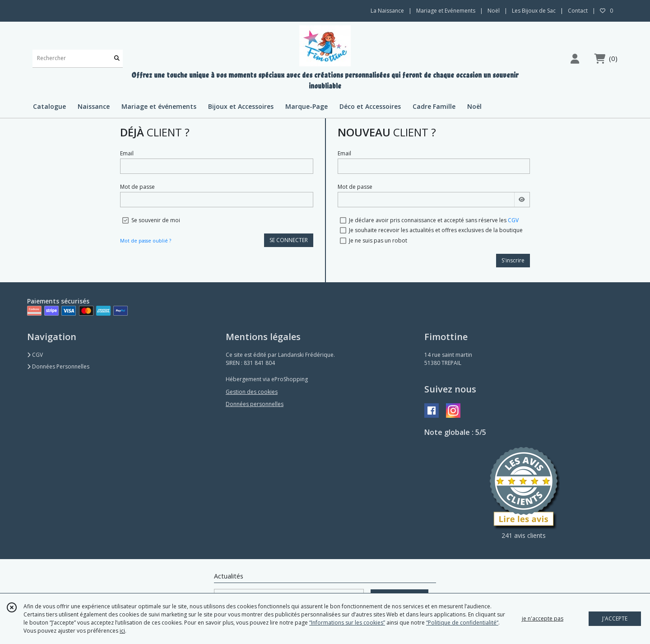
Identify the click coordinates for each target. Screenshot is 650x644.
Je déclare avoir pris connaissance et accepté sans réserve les (434, 220)
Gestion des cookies (252, 392)
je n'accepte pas (543, 618)
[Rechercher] (117, 58)
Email (127, 153)
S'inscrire (513, 260)
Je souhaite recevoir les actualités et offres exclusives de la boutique (436, 230)
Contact (578, 11)
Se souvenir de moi (156, 220)
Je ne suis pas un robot (378, 240)
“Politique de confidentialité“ (462, 623)
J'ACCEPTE (615, 618)
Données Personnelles (58, 366)
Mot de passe (137, 187)
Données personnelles (255, 404)
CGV (513, 220)
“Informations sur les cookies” (347, 623)
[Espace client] (575, 58)
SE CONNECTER (289, 240)
